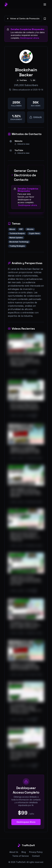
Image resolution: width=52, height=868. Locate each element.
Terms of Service (21, 856)
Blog (24, 852)
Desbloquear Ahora (26, 822)
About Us (14, 852)
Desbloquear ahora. (30, 38)
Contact (36, 856)
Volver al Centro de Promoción (23, 19)
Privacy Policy (36, 852)
